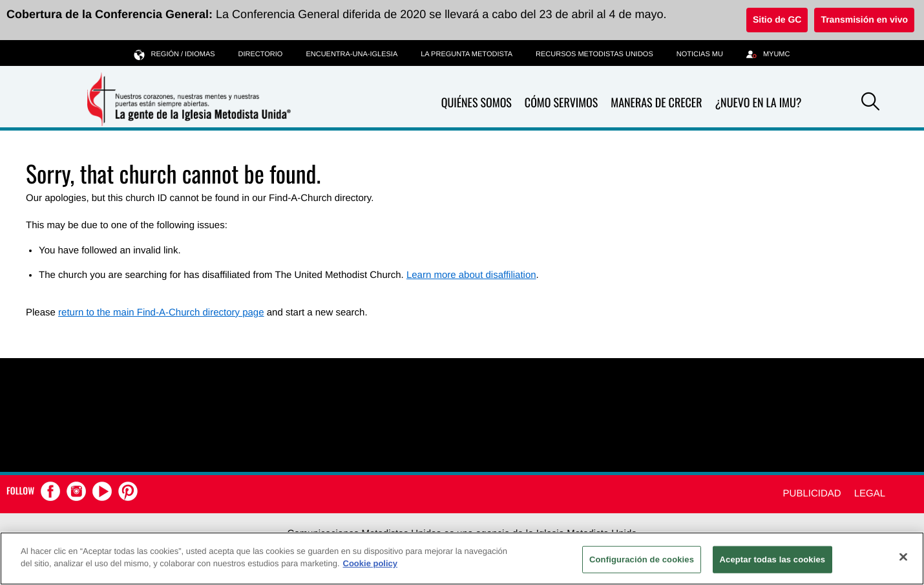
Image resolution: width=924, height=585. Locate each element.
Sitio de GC (777, 19)
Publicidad (812, 494)
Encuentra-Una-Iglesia (352, 54)
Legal (870, 494)
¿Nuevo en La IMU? (758, 103)
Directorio (261, 54)
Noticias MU (700, 54)
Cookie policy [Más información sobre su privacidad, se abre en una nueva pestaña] (371, 563)
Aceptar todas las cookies (773, 559)
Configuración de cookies (642, 559)
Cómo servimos (561, 103)
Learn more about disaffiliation (471, 275)
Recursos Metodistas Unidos (594, 54)
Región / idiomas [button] (175, 54)
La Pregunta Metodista (467, 54)
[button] (870, 103)
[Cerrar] (903, 557)
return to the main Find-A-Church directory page (161, 313)
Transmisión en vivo (864, 19)
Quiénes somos (477, 103)
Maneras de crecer (656, 103)
